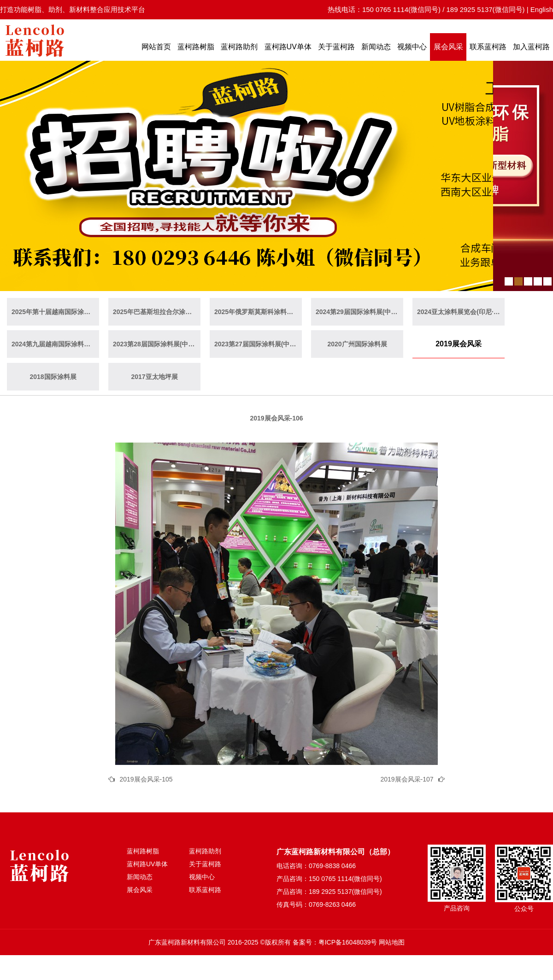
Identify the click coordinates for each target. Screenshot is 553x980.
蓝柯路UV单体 (288, 47)
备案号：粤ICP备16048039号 (335, 942)
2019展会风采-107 (407, 779)
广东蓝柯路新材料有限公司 (187, 942)
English (542, 9)
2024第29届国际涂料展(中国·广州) (359, 312)
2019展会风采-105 (146, 779)
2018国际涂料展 (53, 377)
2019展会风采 (459, 344)
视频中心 (412, 47)
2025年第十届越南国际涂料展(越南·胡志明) (55, 312)
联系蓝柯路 (488, 47)
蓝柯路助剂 (239, 47)
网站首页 (156, 47)
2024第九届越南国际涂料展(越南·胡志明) (55, 344)
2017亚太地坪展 (154, 377)
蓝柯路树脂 (196, 47)
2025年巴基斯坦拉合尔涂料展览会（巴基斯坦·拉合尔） (157, 312)
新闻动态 (376, 47)
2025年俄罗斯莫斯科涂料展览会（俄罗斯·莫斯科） (258, 312)
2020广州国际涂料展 (357, 344)
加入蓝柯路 (531, 47)
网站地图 (392, 942)
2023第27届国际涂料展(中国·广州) (258, 344)
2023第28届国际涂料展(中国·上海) (157, 344)
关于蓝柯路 (336, 47)
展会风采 (448, 47)
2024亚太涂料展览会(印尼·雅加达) (461, 312)
